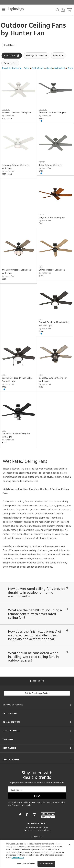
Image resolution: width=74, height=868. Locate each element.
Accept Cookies (46, 864)
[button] (4, 9)
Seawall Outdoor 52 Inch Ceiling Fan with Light (54, 325)
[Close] (69, 844)
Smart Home (10, 45)
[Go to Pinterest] (27, 824)
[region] (37, 854)
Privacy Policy (59, 811)
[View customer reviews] (48, 824)
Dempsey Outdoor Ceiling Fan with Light (16, 168)
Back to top (37, 690)
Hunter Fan (27, 34)
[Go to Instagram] (35, 824)
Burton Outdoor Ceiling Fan (52, 271)
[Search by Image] (63, 10)
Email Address (17, 799)
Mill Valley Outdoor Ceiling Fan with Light (16, 272)
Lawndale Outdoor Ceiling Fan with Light (16, 436)
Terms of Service (19, 814)
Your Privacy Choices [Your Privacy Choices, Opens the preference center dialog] (26, 864)
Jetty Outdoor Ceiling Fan (51, 166)
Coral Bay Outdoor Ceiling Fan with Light (53, 380)
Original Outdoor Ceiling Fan (52, 218)
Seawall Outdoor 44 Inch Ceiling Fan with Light (17, 380)
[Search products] (58, 10)
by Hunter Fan (8, 117)
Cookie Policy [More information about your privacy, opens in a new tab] (18, 858)
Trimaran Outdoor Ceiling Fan (53, 114)
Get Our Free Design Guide (37, 702)
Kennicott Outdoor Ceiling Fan (16, 114)
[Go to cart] (70, 9)
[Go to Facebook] (20, 824)
